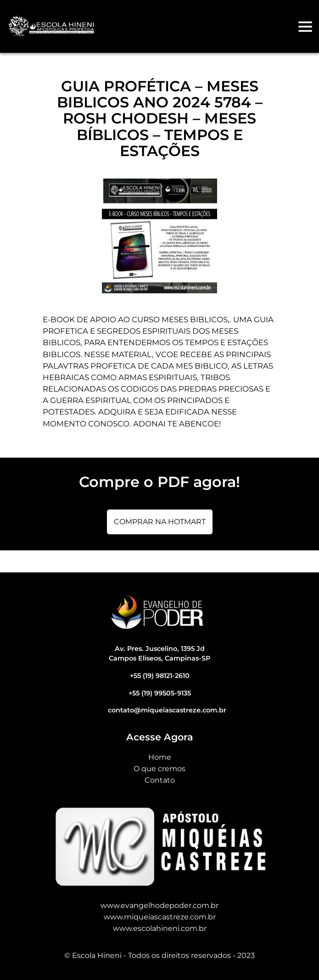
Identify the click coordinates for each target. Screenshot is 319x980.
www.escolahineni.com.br (160, 928)
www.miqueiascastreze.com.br (160, 917)
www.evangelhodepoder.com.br (159, 905)
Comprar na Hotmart (160, 522)
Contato (160, 780)
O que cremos (159, 769)
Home (160, 757)
